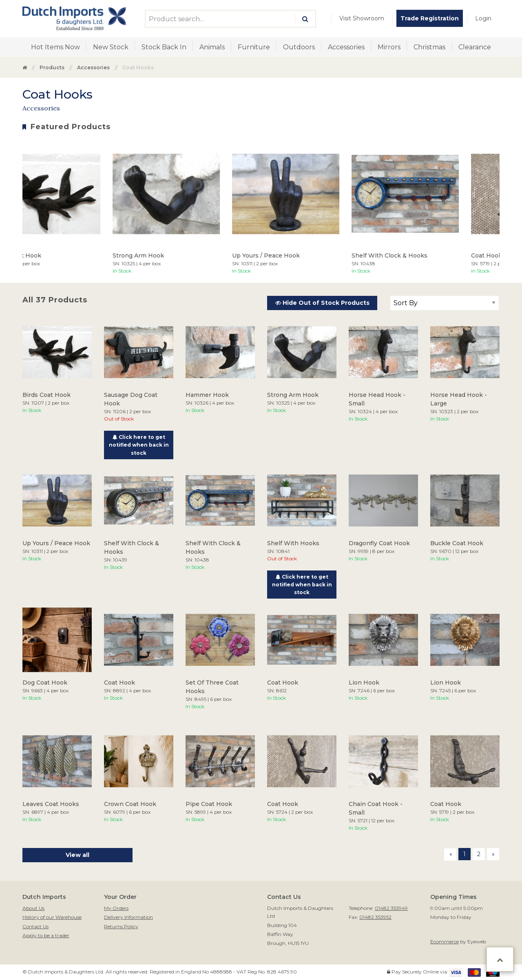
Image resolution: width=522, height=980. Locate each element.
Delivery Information (128, 917)
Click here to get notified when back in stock (139, 445)
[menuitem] (362, 18)
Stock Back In (164, 47)
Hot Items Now (55, 47)
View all (77, 855)
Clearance (475, 47)
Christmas (429, 47)
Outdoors (299, 47)
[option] (178, 207)
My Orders (116, 908)
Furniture (254, 47)
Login (483, 18)
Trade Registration (430, 18)
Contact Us (35, 926)
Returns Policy (121, 926)
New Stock (111, 47)
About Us (33, 908)
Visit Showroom (362, 18)
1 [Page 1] (464, 854)
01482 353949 (391, 908)
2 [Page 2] (479, 854)
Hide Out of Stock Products (322, 303)
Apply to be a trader (46, 935)
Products (52, 67)
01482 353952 (375, 917)
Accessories (346, 47)
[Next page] (493, 854)
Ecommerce (445, 941)
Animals (212, 47)
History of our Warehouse (52, 917)
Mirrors (389, 47)
